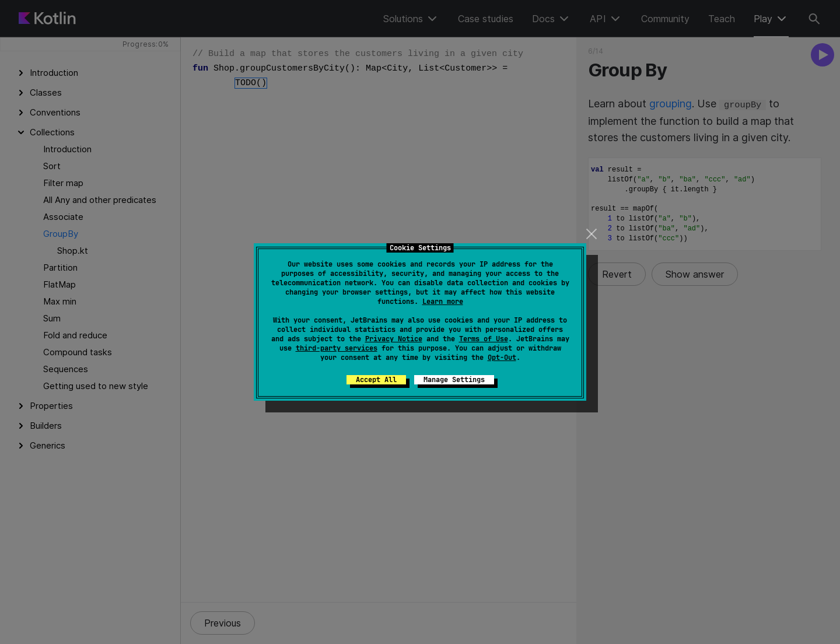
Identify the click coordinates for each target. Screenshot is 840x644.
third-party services (337, 348)
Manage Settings (454, 380)
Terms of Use (484, 339)
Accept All (376, 380)
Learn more (443, 302)
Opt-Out (502, 358)
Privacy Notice (394, 339)
